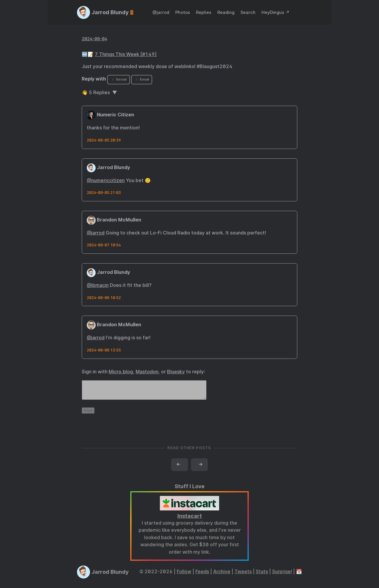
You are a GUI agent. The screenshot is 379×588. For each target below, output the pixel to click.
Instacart (190, 519)
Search (248, 12)
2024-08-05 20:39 (104, 140)
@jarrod (161, 12)
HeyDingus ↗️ (276, 12)
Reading (226, 12)
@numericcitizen (106, 180)
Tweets (243, 575)
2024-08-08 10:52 (104, 298)
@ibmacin (98, 285)
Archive (222, 575)
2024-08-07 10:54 (104, 245)
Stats (262, 575)
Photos (183, 12)
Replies (204, 12)
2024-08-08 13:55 (104, 350)
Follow (184, 575)
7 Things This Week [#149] (126, 54)
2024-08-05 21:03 (104, 193)
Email (142, 79)
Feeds (202, 575)
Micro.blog (121, 372)
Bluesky (176, 372)
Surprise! (282, 575)
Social (119, 79)
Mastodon (147, 372)
